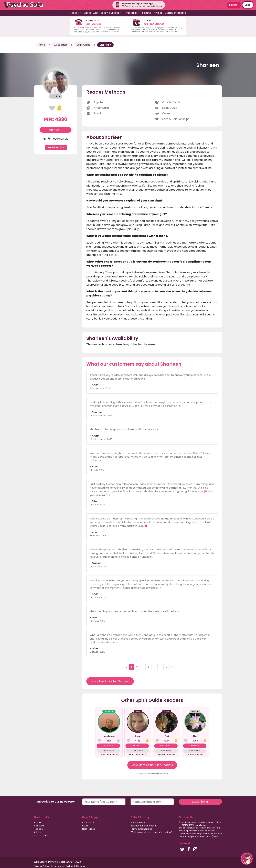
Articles (158, 13)
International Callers (62, 866)
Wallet (87, 13)
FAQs (85, 826)
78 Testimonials (56, 139)
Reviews (147, 13)
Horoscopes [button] (131, 13)
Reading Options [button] (110, 13)
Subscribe (200, 802)
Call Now (56, 130)
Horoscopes (41, 835)
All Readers (61, 45)
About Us (39, 826)
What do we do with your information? (151, 832)
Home (41, 45)
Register (234, 5)
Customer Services (175, 13)
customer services (188, 834)
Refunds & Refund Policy (144, 826)
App (96, 13)
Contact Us (88, 822)
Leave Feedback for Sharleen (110, 681)
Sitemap (80, 866)
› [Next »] (178, 667)
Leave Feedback (56, 147)
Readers (39, 829)
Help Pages (89, 829)
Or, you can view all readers (152, 774)
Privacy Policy (138, 822)
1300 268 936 (93, 24)
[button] (247, 859)
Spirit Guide (84, 45)
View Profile (108, 751)
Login (248, 5)
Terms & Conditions (141, 829)
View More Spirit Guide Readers (152, 765)
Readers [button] (75, 13)
